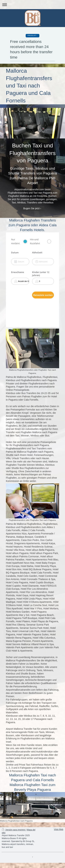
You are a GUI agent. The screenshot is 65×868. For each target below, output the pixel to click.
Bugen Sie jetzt (31, 208)
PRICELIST (32, 35)
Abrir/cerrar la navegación (32, 5)
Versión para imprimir (14, 830)
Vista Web (59, 829)
